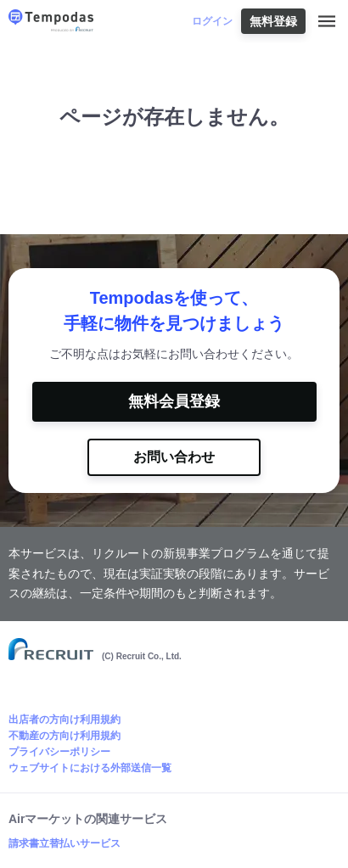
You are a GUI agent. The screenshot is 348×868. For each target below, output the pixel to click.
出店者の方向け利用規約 (65, 720)
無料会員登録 (174, 401)
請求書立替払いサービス (65, 843)
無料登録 (273, 21)
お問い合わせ (174, 457)
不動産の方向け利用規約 (65, 736)
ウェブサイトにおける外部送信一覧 (90, 768)
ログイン (212, 21)
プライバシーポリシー (59, 752)
